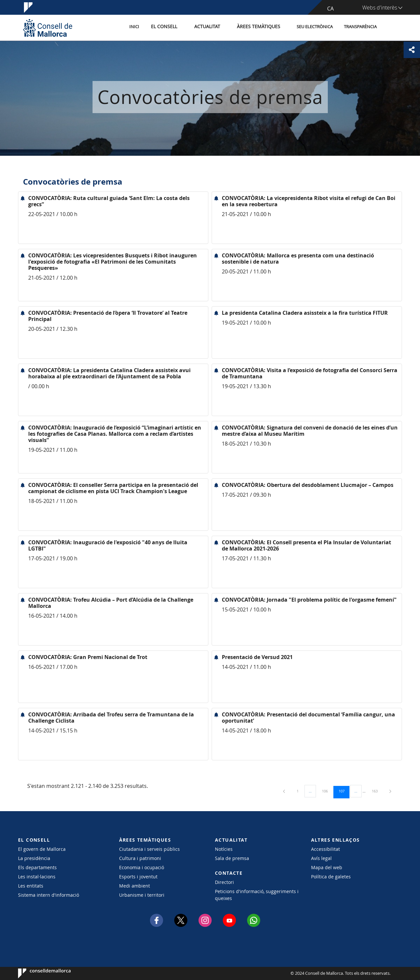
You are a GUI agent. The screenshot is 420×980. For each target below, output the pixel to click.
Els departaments (37, 867)
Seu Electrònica (315, 27)
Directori (224, 882)
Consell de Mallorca (38, 973)
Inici (145, 27)
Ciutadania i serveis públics (149, 849)
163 (377, 791)
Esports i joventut (138, 877)
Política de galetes (331, 877)
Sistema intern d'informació (49, 895)
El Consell (173, 27)
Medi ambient (135, 886)
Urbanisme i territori (142, 895)
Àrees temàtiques (261, 27)
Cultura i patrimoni (140, 858)
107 (344, 791)
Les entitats (31, 886)
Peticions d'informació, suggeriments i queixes (257, 895)
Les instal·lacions (37, 877)
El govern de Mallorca (42, 849)
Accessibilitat (325, 849)
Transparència (360, 27)
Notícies (224, 849)
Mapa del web (327, 867)
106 (327, 791)
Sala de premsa (232, 858)
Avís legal (321, 858)
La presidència (34, 858)
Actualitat (213, 27)
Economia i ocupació (142, 867)
